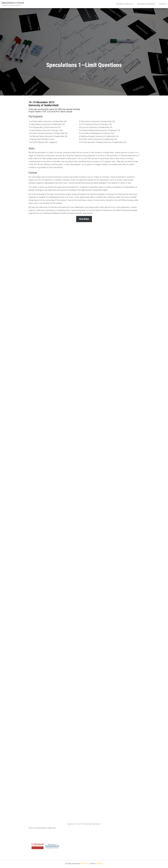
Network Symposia (125, 4)
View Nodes (84, 219)
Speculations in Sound (13, 3)
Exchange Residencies (146, 4)
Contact (163, 4)
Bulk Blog (99, 864)
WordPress (85, 864)
